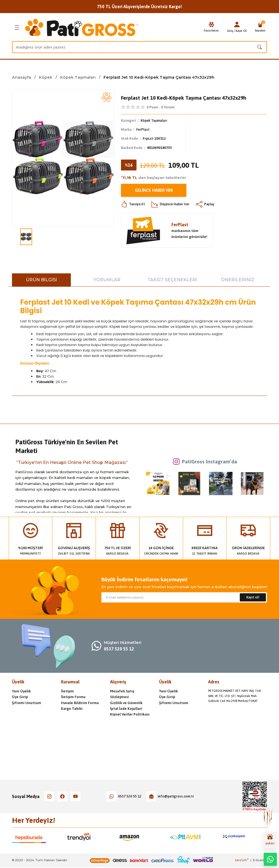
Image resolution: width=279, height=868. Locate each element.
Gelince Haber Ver (154, 190)
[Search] (139, 47)
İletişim (67, 691)
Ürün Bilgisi (41, 280)
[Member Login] (235, 25)
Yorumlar (107, 280)
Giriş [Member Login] (229, 31)
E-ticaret (259, 861)
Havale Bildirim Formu (80, 703)
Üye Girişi (20, 697)
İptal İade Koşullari (126, 709)
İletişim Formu (73, 697)
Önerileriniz (238, 280)
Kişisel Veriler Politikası (130, 715)
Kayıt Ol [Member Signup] (240, 31)
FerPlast (143, 129)
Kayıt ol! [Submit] (253, 597)
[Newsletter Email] (184, 598)
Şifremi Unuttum (27, 703)
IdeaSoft (242, 861)
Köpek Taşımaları (155, 120)
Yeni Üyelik (21, 691)
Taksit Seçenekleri (172, 280)
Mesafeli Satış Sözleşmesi (122, 694)
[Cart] (259, 27)
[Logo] (82, 27)
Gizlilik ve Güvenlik (126, 703)
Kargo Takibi (72, 709)
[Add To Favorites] (107, 97)
